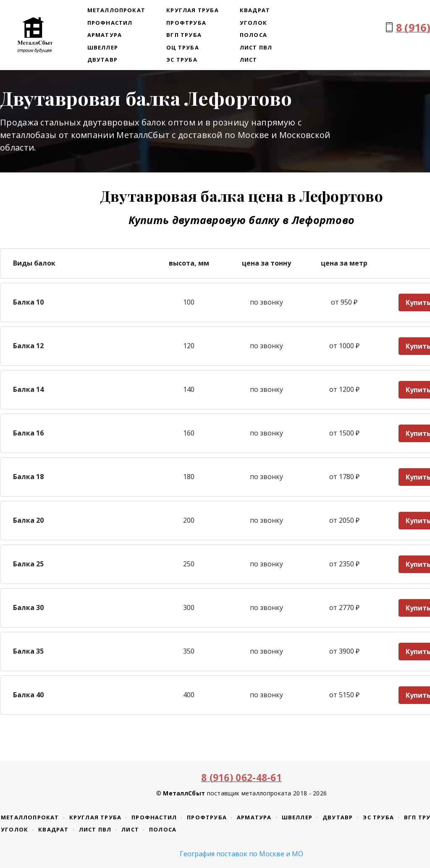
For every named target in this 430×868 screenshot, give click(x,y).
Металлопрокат (117, 10)
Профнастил (110, 23)
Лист (249, 60)
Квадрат (255, 10)
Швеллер (103, 47)
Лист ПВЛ (256, 47)
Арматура (105, 35)
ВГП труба (184, 35)
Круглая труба (193, 10)
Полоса (253, 35)
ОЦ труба (183, 47)
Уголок (253, 23)
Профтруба (186, 23)
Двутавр (102, 60)
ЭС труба (182, 60)
